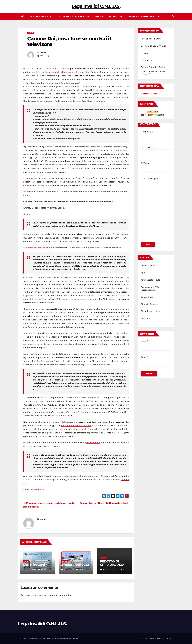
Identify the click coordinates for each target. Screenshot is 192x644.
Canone (27, 185)
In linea (149, 94)
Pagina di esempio (156, 638)
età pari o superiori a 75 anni (76, 426)
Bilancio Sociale (149, 304)
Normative (116, 17)
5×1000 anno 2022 (75, 565)
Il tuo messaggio (156, 208)
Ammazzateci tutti (151, 280)
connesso (38, 595)
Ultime (31, 33)
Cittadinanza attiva (151, 311)
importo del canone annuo (39, 248)
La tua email (156, 150)
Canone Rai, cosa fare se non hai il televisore (69, 41)
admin (43, 53)
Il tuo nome (156, 135)
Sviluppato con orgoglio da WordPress (34, 638)
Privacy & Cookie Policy (143, 17)
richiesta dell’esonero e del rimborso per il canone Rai (61, 72)
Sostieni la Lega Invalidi (74, 17)
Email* (156, 361)
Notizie (99, 17)
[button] (173, 16)
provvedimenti (92, 443)
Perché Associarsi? (42, 17)
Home (144, 638)
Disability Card (34, 565)
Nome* (156, 345)
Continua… (147, 318)
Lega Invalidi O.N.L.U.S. (96, 6)
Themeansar (73, 638)
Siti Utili (170, 638)
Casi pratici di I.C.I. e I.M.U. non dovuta (104, 503)
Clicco (26, 214)
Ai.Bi (143, 273)
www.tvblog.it (38, 489)
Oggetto (156, 166)
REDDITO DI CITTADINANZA (112, 563)
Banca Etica (147, 297)
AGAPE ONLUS (148, 266)
